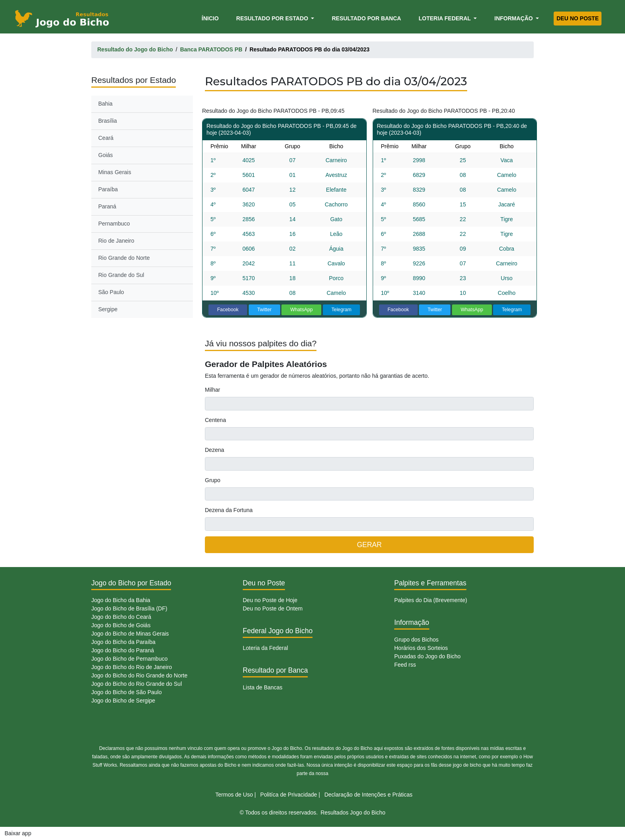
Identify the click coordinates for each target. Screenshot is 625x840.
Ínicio (212, 18)
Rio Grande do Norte (124, 258)
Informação (514, 18)
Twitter (264, 310)
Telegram (341, 310)
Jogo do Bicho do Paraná (123, 650)
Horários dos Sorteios (421, 648)
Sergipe (108, 309)
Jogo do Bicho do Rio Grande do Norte (139, 675)
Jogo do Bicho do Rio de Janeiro (132, 667)
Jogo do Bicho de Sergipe (123, 701)
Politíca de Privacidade (289, 795)
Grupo (213, 480)
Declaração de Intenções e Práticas (369, 795)
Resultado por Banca (366, 18)
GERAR (369, 545)
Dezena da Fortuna (229, 510)
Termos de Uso (234, 795)
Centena (215, 420)
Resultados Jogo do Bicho (353, 813)
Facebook (228, 310)
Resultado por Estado (273, 18)
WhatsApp (302, 310)
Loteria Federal (445, 18)
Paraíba (108, 189)
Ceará (106, 138)
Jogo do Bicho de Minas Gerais (130, 634)
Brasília (108, 121)
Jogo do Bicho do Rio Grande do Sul (137, 684)
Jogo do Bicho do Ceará (121, 617)
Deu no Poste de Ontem (273, 608)
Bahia (106, 104)
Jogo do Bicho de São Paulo (127, 692)
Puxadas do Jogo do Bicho (427, 656)
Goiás (106, 155)
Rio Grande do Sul (121, 275)
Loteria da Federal (265, 648)
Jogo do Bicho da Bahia (121, 600)
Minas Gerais (115, 172)
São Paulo (111, 292)
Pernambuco (114, 224)
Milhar (212, 390)
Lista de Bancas (263, 687)
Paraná (107, 206)
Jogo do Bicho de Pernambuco (129, 659)
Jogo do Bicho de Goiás (121, 625)
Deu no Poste (578, 18)
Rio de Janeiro (116, 241)
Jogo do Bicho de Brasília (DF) (129, 608)
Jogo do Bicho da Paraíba (123, 642)
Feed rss (405, 665)
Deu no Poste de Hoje (270, 600)
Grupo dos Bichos (416, 640)
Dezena (214, 450)
